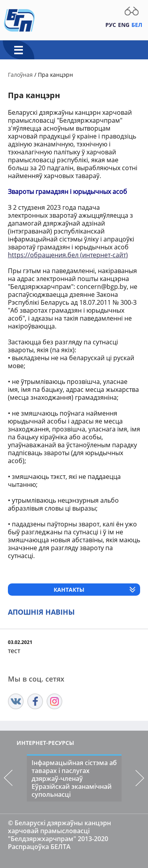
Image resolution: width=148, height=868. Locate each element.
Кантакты (69, 590)
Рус (111, 25)
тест (14, 651)
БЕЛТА (61, 847)
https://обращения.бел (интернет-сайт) (68, 255)
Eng (124, 25)
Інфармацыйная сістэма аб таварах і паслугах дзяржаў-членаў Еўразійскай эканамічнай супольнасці (74, 779)
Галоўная (20, 75)
